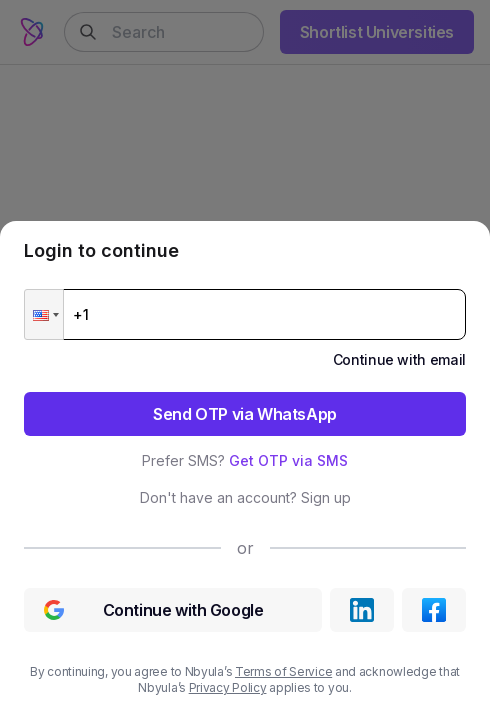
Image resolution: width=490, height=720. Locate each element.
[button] (44, 314)
